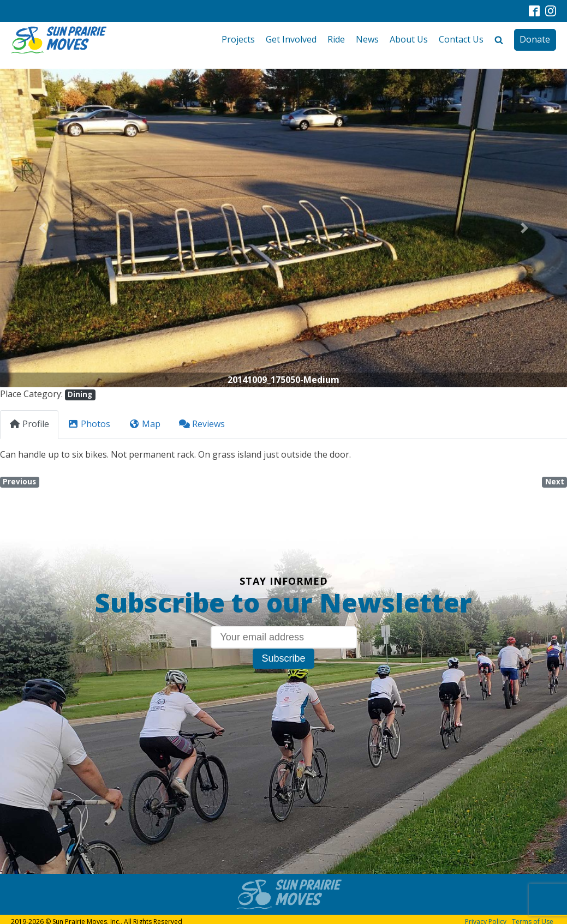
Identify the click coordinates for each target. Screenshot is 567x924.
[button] (43, 228)
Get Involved (291, 39)
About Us (409, 39)
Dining (80, 394)
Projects (238, 39)
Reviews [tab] (202, 424)
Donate (535, 39)
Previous (19, 482)
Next (555, 482)
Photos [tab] (89, 424)
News (367, 39)
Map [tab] (145, 424)
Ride (336, 39)
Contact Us (461, 39)
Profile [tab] (29, 424)
